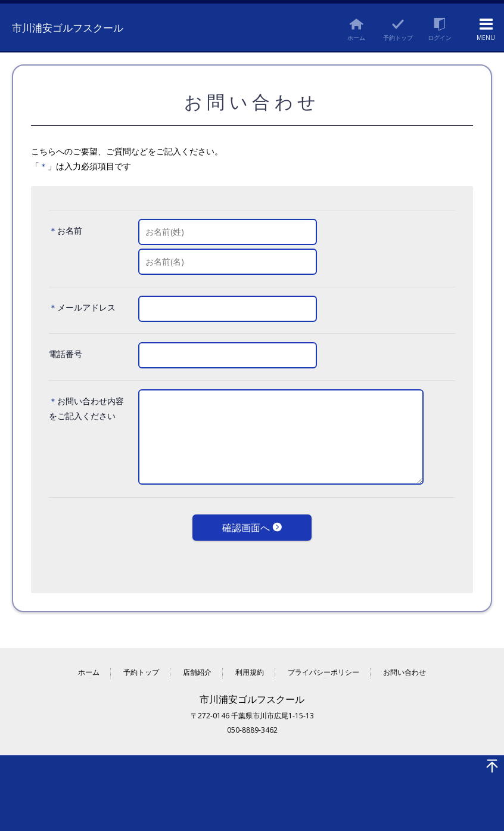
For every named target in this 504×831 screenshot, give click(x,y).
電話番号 (66, 354)
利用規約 (250, 665)
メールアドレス (86, 307)
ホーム (89, 665)
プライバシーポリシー (323, 665)
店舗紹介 (197, 665)
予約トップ (141, 665)
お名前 (70, 230)
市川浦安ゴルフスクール (79, 26)
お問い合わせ (405, 665)
